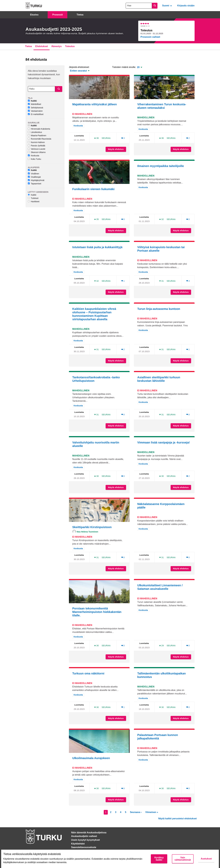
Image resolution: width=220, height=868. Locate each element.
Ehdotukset (42, 46)
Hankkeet (34, 202)
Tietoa (80, 15)
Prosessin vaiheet (150, 37)
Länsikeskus (35, 132)
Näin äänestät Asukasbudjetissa (89, 833)
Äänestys (56, 46)
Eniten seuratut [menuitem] (78, 71)
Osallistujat (34, 177)
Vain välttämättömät (183, 859)
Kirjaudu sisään (186, 6)
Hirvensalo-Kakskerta (39, 129)
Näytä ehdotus (117, 149)
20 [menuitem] (138, 67)
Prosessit (57, 15)
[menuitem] (167, 5)
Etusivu (34, 15)
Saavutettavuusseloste (84, 847)
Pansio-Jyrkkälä (37, 146)
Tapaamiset (35, 184)
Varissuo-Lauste (37, 149)
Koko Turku (35, 159)
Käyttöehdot (78, 844)
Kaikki (32, 101)
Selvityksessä (36, 108)
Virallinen (34, 174)
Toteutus (70, 46)
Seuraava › (136, 812)
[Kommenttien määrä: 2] (188, 138)
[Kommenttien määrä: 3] (123, 138)
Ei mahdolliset (36, 114)
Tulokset (33, 198)
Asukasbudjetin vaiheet (84, 836)
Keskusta (34, 156)
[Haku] (41, 89)
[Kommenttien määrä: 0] (123, 219)
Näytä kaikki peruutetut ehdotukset (178, 819)
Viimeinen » (152, 812)
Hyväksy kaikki (159, 859)
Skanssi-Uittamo (37, 152)
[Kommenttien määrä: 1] (123, 281)
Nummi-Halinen (36, 142)
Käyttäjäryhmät (36, 180)
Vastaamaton (35, 111)
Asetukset (206, 859)
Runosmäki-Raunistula (40, 139)
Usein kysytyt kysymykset (86, 840)
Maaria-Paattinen (37, 135)
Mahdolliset (35, 104)
